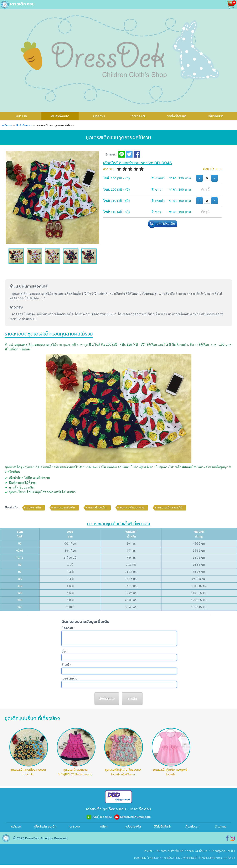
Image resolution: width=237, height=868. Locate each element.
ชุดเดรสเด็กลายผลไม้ (170, 508)
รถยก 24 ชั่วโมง (197, 854)
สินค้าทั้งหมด (60, 116)
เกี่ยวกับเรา (216, 116)
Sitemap (221, 830)
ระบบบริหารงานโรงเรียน (165, 861)
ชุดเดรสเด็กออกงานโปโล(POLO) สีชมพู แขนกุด (75, 775)
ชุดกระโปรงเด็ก (97, 508)
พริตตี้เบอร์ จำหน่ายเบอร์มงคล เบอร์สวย (209, 861)
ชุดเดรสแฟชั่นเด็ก (65, 508)
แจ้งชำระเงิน (138, 116)
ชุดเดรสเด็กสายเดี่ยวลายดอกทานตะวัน (28, 775)
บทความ (99, 116)
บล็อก (104, 830)
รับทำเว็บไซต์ (176, 854)
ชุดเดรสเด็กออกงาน (132, 508)
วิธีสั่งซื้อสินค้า (177, 116)
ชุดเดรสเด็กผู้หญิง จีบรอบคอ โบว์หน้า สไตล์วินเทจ (123, 775)
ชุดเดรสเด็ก (34, 508)
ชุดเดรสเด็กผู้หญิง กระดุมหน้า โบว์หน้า (170, 775)
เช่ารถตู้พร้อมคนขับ (223, 854)
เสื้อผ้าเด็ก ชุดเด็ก (45, 830)
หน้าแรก (16, 830)
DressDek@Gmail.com (135, 820)
